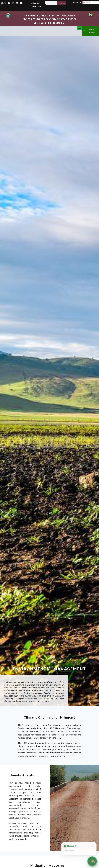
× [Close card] (93, 846)
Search (62, 3)
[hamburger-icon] (79, 28)
